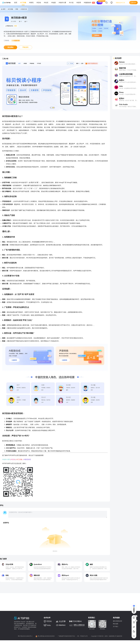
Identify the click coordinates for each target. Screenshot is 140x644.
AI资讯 (31, 3)
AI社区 (46, 3)
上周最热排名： (11, 26)
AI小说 (71, 3)
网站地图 (116, 624)
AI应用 (79, 3)
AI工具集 (23, 3)
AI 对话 (100, 3)
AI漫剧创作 (88, 3)
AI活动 (39, 3)
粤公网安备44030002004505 (46, 636)
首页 (16, 3)
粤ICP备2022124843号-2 (25, 636)
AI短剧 (54, 3)
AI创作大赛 (62, 3)
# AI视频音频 (16, 41)
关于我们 (116, 627)
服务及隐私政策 (118, 621)
